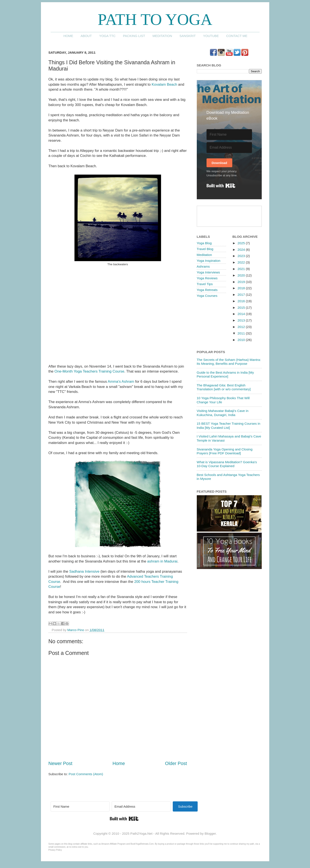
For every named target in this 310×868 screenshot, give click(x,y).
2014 (242, 314)
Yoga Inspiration (209, 261)
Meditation (162, 36)
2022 (242, 262)
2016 (242, 301)
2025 (242, 243)
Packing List (134, 36)
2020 (242, 275)
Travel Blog (205, 249)
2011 (242, 333)
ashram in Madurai (162, 561)
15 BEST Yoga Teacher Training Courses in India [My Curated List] (229, 425)
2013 (242, 320)
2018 (242, 288)
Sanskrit (188, 36)
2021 (242, 269)
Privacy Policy (55, 850)
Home (68, 36)
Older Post (176, 764)
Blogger (210, 833)
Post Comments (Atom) (86, 774)
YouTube (211, 36)
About (86, 36)
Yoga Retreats (207, 290)
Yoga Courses (207, 296)
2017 (242, 295)
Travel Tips (205, 284)
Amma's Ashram (121, 382)
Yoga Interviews (208, 272)
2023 (242, 256)
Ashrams (203, 266)
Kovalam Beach (165, 84)
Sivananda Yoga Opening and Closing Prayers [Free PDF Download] (225, 451)
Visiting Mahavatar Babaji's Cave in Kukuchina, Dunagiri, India (223, 413)
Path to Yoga (155, 19)
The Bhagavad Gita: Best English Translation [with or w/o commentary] (224, 387)
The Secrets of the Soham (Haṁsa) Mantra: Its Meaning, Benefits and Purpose (229, 362)
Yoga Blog (204, 243)
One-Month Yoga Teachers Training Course (89, 371)
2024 (242, 250)
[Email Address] (229, 148)
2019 (242, 282)
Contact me (237, 36)
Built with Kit (221, 186)
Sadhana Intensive (84, 571)
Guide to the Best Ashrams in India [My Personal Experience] (225, 374)
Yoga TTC (107, 36)
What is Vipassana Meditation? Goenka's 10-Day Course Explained (227, 464)
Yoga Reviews (207, 278)
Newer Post (61, 764)
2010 (242, 340)
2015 (242, 308)
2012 (242, 327)
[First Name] (229, 135)
